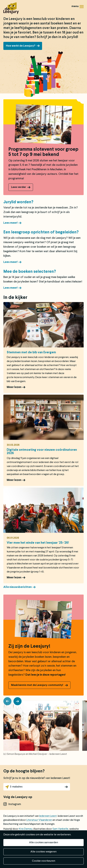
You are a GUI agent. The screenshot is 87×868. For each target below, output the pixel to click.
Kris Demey (26, 829)
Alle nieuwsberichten (18, 587)
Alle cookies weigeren (43, 852)
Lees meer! (10, 223)
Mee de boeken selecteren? (30, 272)
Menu (82, 8)
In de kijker (15, 298)
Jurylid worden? (18, 202)
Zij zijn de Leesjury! (29, 646)
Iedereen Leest (48, 816)
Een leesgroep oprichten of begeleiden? (41, 232)
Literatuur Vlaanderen (39, 820)
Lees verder (19, 187)
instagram (15, 804)
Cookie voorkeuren (44, 861)
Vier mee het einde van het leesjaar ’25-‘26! (38, 543)
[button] (7, 701)
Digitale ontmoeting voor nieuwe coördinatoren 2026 (42, 452)
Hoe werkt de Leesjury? (21, 46)
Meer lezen (14, 387)
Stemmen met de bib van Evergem (31, 352)
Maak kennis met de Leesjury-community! (37, 685)
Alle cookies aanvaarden (44, 843)
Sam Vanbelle (60, 829)
